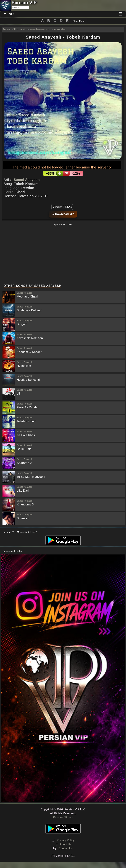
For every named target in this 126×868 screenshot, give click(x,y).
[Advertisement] (63, 254)
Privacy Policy (66, 840)
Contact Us (66, 848)
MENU (9, 14)
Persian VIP (9, 29)
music (23, 29)
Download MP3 (63, 214)
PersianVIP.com (63, 817)
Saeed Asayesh (27, 180)
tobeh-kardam (59, 29)
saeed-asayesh (39, 29)
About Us (65, 844)
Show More (79, 21)
